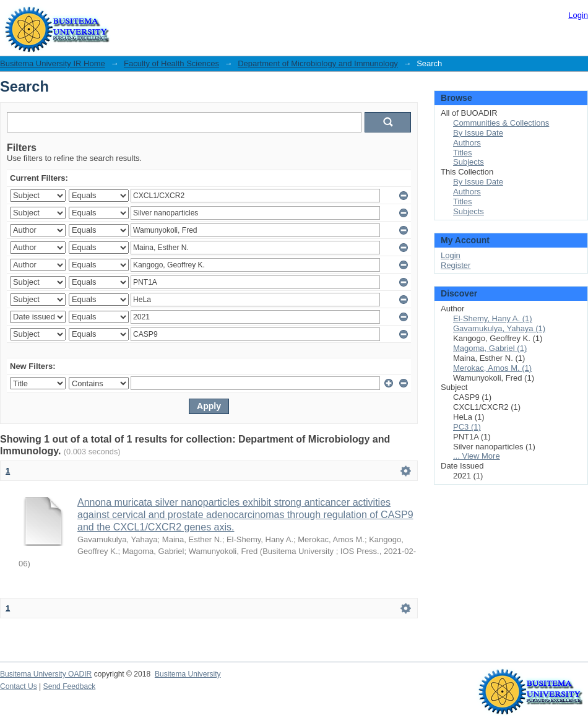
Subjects (469, 162)
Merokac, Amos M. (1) (492, 368)
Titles (463, 153)
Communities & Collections (501, 123)
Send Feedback (70, 686)
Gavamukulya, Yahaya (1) (499, 328)
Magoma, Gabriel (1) (490, 348)
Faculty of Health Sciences (171, 63)
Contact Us (19, 686)
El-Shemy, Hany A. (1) (493, 318)
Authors (467, 143)
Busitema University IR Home (53, 63)
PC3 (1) (467, 427)
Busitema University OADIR (46, 674)
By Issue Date (478, 133)
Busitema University (188, 674)
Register (456, 265)
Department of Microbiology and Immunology (318, 63)
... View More (477, 456)
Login (578, 15)
